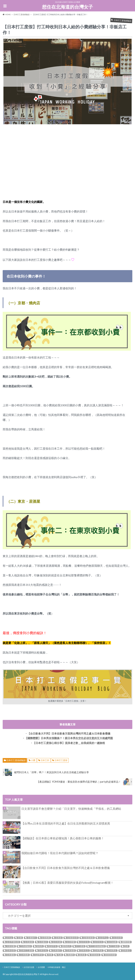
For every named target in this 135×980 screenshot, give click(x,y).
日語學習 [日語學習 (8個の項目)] (38, 955)
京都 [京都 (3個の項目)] (20, 938)
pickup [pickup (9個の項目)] (9, 938)
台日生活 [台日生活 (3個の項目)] (98, 942)
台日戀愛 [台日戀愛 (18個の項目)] (71, 942)
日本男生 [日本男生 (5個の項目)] (112, 951)
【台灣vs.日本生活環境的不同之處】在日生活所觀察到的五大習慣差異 (66, 823)
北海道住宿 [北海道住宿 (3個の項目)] (72, 938)
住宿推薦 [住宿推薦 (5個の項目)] (46, 938)
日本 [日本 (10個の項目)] (126, 946)
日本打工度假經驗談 (16, 760)
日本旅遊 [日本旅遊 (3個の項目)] (71, 951)
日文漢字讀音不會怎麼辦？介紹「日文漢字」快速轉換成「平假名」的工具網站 (71, 809)
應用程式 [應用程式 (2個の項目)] (66, 946)
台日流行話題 (29, 967)
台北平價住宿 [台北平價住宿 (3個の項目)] (13, 942)
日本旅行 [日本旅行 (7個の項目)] (57, 951)
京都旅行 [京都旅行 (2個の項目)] (32, 938)
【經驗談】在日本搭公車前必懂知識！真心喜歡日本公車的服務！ (63, 838)
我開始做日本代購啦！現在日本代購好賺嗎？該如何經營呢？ (60, 853)
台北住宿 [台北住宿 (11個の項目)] (117, 938)
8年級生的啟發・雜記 (57, 967)
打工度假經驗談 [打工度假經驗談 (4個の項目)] (97, 946)
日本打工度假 (61, 760)
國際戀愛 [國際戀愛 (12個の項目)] (126, 942)
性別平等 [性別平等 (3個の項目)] (52, 946)
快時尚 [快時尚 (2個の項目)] (40, 946)
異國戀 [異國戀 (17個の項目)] (71, 955)
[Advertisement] (67, 165)
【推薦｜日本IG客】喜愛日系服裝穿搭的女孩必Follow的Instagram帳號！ (67, 883)
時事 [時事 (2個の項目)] (50, 955)
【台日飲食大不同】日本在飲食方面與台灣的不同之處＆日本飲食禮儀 (66, 868)
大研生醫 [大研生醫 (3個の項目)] (11, 946)
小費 (33, 760)
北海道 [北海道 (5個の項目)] (58, 938)
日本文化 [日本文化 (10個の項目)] (43, 951)
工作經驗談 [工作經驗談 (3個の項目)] (25, 946)
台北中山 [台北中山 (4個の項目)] (103, 938)
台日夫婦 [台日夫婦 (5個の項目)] (57, 942)
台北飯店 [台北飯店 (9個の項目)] (43, 942)
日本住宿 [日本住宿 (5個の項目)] (11, 951)
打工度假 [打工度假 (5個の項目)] (80, 946)
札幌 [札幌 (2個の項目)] (60, 955)
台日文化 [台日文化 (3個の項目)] (84, 942)
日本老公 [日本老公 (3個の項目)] (126, 951)
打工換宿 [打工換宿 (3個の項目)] (114, 946)
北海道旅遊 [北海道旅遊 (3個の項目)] (88, 938)
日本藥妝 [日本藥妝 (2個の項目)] (11, 955)
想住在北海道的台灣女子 (67, 7)
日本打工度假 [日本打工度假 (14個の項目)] (27, 951)
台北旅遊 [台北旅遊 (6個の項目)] (29, 942)
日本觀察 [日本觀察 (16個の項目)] (24, 955)
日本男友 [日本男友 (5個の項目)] (98, 951)
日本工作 (45, 760)
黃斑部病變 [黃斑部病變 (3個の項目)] (110, 955)
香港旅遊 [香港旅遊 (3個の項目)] (95, 955)
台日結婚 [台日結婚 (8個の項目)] (112, 942)
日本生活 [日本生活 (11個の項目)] (84, 951)
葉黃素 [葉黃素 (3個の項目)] (82, 955)
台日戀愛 (41, 967)
